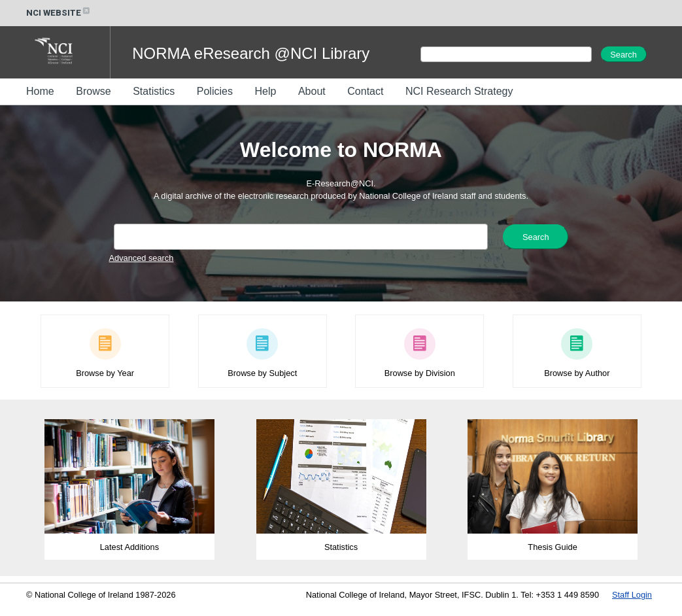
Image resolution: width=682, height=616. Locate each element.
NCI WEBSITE (59, 13)
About (312, 91)
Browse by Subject (262, 368)
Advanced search (142, 258)
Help (265, 91)
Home (40, 91)
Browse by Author (577, 368)
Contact (365, 91)
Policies (215, 91)
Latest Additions (129, 542)
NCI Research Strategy (459, 91)
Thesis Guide (553, 542)
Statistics (154, 91)
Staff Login (632, 595)
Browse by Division (420, 368)
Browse (93, 91)
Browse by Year (105, 368)
